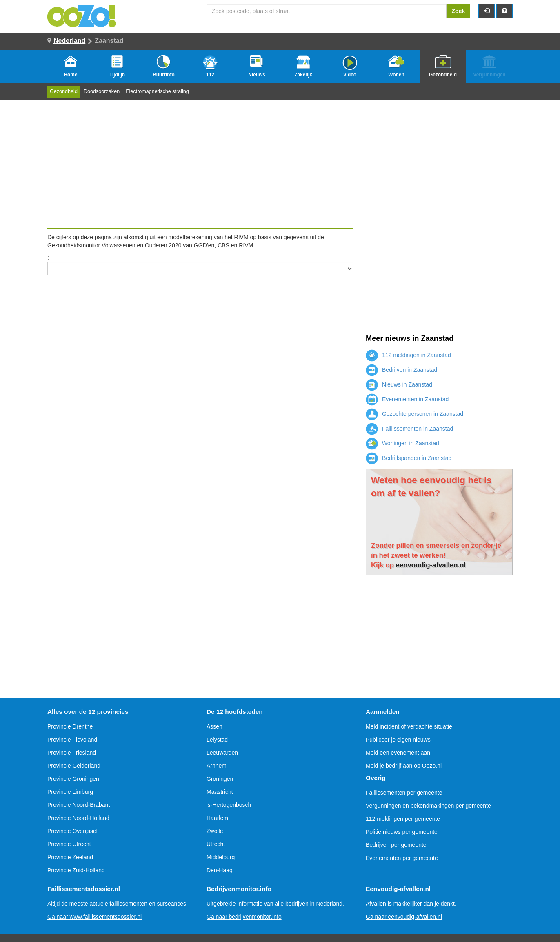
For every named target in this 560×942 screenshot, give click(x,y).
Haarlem (217, 818)
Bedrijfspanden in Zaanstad (409, 458)
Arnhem (217, 766)
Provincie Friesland (72, 753)
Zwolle (215, 831)
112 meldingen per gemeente (403, 819)
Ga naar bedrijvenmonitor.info (244, 917)
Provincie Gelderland (74, 766)
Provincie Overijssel (72, 831)
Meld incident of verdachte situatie (409, 726)
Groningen (220, 779)
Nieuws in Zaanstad (399, 384)
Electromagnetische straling (157, 91)
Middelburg (221, 857)
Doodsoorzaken (102, 91)
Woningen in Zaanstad (402, 443)
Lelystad (217, 740)
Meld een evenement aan (398, 753)
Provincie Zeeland (70, 857)
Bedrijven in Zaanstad (401, 370)
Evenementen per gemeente (402, 858)
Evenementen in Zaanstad (407, 399)
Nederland (69, 41)
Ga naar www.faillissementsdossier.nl (94, 917)
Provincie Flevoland (72, 740)
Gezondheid (64, 91)
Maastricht (220, 792)
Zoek (459, 11)
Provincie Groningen (73, 779)
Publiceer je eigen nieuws (398, 740)
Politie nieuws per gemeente (402, 832)
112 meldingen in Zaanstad (408, 355)
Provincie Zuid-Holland (76, 870)
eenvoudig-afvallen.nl (431, 565)
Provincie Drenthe (70, 726)
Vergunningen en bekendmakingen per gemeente (428, 806)
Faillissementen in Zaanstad (409, 429)
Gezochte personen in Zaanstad (414, 414)
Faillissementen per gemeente (404, 793)
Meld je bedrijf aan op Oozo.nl (404, 766)
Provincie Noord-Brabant (79, 805)
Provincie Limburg (70, 792)
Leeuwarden (222, 753)
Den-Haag (220, 870)
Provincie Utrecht (69, 844)
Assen (214, 726)
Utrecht (216, 844)
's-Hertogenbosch (229, 805)
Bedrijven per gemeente (396, 845)
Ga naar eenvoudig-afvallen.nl (404, 917)
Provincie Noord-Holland (78, 818)
